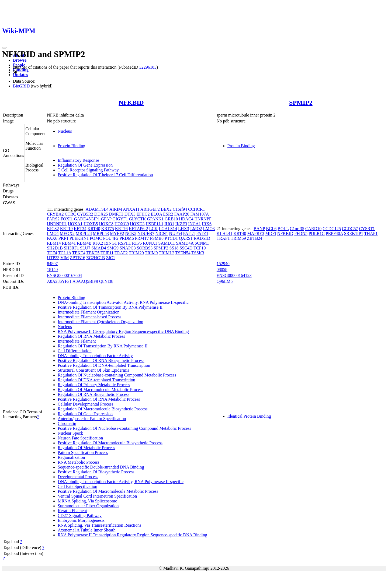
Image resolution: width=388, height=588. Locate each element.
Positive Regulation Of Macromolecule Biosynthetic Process (110, 443)
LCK (153, 229)
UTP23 (53, 258)
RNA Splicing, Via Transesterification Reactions (99, 525)
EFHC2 (143, 214)
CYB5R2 (85, 214)
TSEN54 (183, 253)
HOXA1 (75, 224)
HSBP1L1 (154, 224)
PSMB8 (157, 238)
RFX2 (98, 243)
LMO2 (196, 229)
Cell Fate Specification (77, 486)
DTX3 (130, 214)
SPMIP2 (301, 103)
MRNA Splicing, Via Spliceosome (87, 501)
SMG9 (113, 248)
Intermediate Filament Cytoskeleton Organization (100, 322)
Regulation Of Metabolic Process (86, 448)
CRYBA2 (55, 214)
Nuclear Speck (70, 433)
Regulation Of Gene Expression (85, 165)
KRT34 (80, 229)
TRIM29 (136, 253)
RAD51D (202, 238)
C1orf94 (180, 209)
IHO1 (169, 224)
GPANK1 (155, 219)
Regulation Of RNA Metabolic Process (91, 336)
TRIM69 (238, 238)
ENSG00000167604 (64, 275)
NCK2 (131, 233)
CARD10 (313, 229)
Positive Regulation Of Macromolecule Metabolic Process (108, 491)
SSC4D (186, 248)
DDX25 (101, 214)
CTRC (70, 214)
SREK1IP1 (354, 233)
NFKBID (131, 103)
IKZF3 (181, 224)
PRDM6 (127, 238)
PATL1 (189, 233)
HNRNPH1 (57, 224)
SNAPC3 (128, 248)
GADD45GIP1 (87, 219)
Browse (20, 60)
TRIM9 (151, 253)
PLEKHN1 (79, 238)
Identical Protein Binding (249, 416)
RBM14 (54, 243)
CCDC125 (332, 229)
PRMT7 (142, 238)
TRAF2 (121, 253)
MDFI (271, 233)
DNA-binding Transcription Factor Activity (95, 356)
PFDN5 (301, 233)
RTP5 (137, 243)
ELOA (157, 214)
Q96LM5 (225, 281)
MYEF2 (117, 233)
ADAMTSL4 (97, 209)
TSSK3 (198, 253)
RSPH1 (124, 243)
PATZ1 (202, 233)
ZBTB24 (254, 238)
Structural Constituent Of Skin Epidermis (93, 370)
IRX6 (207, 224)
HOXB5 (91, 224)
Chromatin (67, 423)
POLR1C (317, 233)
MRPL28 (84, 233)
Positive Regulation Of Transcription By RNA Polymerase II (110, 307)
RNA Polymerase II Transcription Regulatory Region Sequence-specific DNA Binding (132, 535)
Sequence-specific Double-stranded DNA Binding (101, 467)
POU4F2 (111, 238)
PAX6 (52, 238)
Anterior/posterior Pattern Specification (92, 419)
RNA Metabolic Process (79, 462)
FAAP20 (182, 214)
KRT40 (94, 229)
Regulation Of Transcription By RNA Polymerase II (103, 346)
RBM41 (69, 243)
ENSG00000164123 (234, 275)
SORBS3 (145, 248)
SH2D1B (55, 248)
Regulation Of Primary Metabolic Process (94, 385)
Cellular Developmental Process (85, 404)
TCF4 (52, 253)
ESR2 (168, 214)
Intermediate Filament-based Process (89, 317)
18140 (52, 270)
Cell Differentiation (75, 351)
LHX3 (184, 229)
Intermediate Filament (77, 341)
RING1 (111, 243)
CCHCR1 (196, 209)
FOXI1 (67, 219)
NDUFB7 (146, 233)
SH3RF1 (71, 248)
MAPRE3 (256, 233)
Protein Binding (71, 146)
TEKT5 (93, 253)
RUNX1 (150, 243)
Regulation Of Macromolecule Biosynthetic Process (103, 409)
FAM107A (199, 214)
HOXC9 (122, 224)
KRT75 (108, 229)
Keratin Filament (72, 511)
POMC (96, 238)
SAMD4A (185, 243)
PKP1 (63, 238)
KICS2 (53, 229)
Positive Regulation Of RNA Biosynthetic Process (101, 360)
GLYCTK (137, 219)
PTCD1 (171, 238)
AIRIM (116, 209)
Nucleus (65, 131)
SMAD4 (99, 248)
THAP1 (371, 233)
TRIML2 (167, 253)
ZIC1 (110, 258)
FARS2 (53, 219)
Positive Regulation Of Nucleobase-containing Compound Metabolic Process (124, 428)
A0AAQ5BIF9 (85, 281)
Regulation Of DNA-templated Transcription (96, 380)
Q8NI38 (106, 281)
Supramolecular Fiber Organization (88, 506)
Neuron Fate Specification (80, 438)
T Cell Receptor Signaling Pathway (88, 170)
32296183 (148, 67)
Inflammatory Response (78, 160)
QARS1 (186, 238)
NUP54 (176, 233)
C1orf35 (297, 229)
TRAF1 (223, 238)
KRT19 (66, 229)
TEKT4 (79, 253)
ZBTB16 (77, 258)
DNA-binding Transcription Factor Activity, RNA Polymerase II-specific (121, 482)
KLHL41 (225, 233)
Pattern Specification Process (83, 453)
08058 (222, 270)
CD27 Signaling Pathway (80, 515)
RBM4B (84, 243)
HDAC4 (186, 219)
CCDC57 (350, 229)
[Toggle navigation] (4, 48)
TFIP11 (107, 253)
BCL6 (271, 229)
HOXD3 (137, 224)
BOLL (283, 229)
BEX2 (166, 209)
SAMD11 (167, 243)
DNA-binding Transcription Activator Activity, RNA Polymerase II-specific (123, 302)
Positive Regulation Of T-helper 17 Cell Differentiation (105, 175)
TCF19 (200, 248)
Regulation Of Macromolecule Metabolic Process (100, 390)
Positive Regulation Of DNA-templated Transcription (104, 365)
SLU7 (85, 248)
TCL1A (65, 253)
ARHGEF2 (150, 209)
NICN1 (162, 233)
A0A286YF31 (59, 281)
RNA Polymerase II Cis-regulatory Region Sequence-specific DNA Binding (123, 331)
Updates (20, 75)
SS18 (174, 248)
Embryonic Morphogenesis (81, 520)
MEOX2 (67, 233)
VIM (65, 258)
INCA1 (194, 224)
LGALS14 (168, 229)
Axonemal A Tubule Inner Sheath (86, 530)
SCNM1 (202, 243)
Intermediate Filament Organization (89, 312)
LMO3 (209, 229)
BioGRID (21, 86)
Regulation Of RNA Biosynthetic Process (93, 394)
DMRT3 (116, 214)
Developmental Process (78, 477)
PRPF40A (334, 233)
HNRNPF (203, 219)
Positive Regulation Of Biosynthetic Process (96, 472)
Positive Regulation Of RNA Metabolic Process (99, 399)
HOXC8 (106, 224)
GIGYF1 (120, 219)
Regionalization (71, 457)
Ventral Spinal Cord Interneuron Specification (97, 496)
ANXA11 (131, 209)
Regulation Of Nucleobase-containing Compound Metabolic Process (117, 375)
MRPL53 (101, 233)
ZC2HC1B (96, 258)
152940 (223, 264)
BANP (259, 229)
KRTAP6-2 (138, 229)
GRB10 (171, 219)
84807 (52, 264)
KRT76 (121, 229)
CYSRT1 (367, 229)
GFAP (106, 219)
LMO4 (53, 233)
